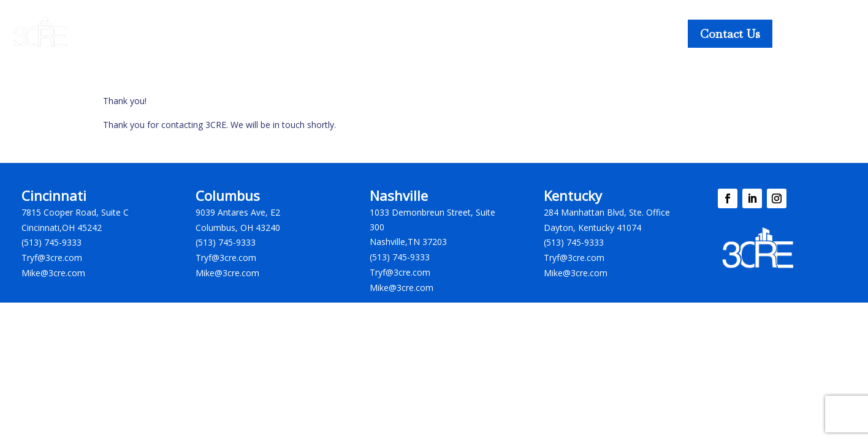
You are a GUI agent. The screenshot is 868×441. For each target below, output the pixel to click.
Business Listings (346, 32)
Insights (433, 32)
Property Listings (238, 32)
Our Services (129, 32)
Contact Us (730, 34)
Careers (589, 32)
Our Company (512, 32)
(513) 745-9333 (51, 242)
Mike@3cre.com (53, 273)
